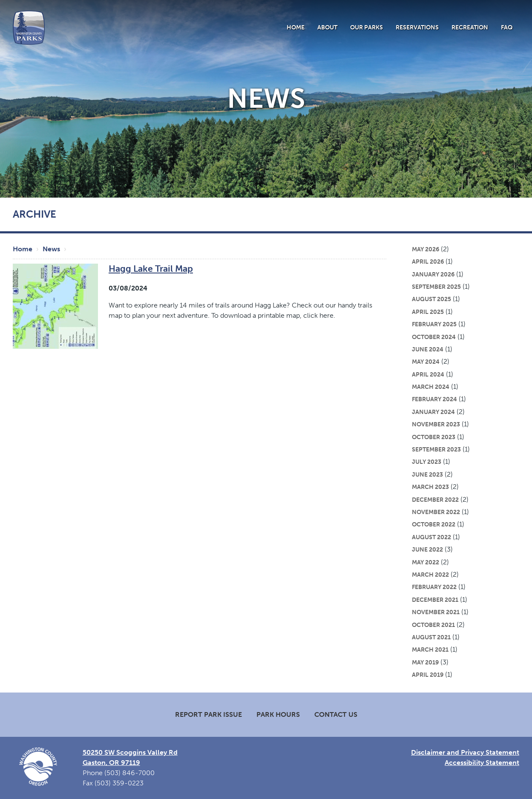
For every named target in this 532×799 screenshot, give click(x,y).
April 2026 (428, 262)
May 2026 (426, 249)
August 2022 (431, 537)
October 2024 (434, 337)
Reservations (417, 27)
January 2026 (433, 274)
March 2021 (430, 650)
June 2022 (427, 549)
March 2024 (431, 387)
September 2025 (436, 287)
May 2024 (426, 362)
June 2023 (427, 474)
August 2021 (431, 637)
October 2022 (434, 524)
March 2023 (430, 487)
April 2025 (428, 312)
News (51, 249)
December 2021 (435, 600)
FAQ (507, 27)
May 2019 (425, 662)
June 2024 (428, 349)
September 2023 (436, 449)
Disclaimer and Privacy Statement (465, 752)
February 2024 (434, 399)
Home (296, 27)
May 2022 (426, 562)
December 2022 (435, 500)
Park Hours (278, 714)
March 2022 (430, 575)
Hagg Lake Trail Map (151, 269)
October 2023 (434, 437)
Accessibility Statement (482, 763)
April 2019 (428, 675)
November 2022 (436, 512)
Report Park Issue (208, 714)
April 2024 (428, 374)
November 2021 (436, 612)
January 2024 (433, 412)
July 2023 (427, 462)
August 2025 (431, 299)
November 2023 (436, 424)
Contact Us (336, 714)
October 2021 (433, 625)
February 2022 (434, 587)
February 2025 (434, 324)
